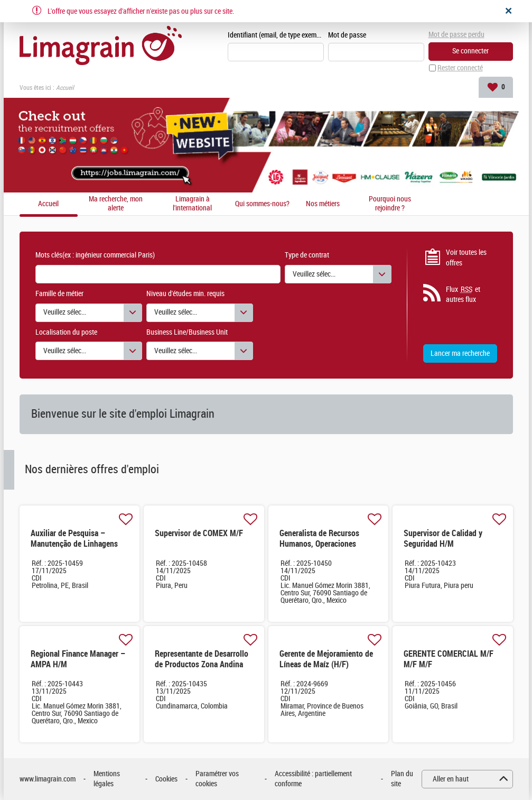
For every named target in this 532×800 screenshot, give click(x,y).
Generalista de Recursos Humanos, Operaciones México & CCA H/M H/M (320, 544)
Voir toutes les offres (466, 258)
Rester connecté (460, 68)
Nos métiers (323, 204)
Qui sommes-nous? (262, 204)
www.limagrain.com (48, 779)
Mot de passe (347, 35)
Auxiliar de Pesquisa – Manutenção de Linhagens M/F (74, 544)
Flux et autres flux (463, 295)
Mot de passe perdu (456, 35)
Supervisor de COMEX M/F (199, 533)
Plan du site (402, 779)
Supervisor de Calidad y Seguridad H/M (443, 539)
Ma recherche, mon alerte (116, 204)
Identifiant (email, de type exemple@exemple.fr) (276, 35)
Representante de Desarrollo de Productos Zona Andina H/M (202, 664)
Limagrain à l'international (192, 204)
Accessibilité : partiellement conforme (313, 779)
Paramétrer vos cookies (217, 779)
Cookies (166, 779)
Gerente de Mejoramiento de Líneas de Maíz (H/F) (326, 659)
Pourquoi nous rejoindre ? (390, 204)
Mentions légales (107, 779)
